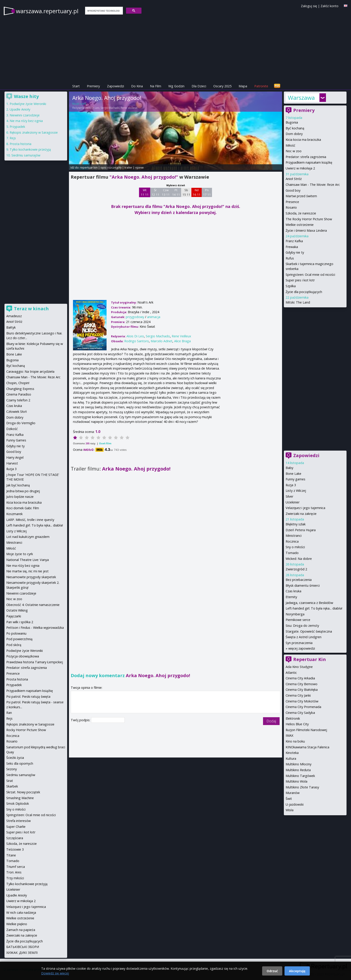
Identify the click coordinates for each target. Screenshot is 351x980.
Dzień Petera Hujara (301, 530)
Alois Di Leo (92, 108)
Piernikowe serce (298, 620)
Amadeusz (14, 316)
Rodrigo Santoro (137, 341)
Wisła (290, 810)
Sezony (12, 769)
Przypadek (17, 127)
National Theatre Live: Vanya (28, 560)
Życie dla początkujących (304, 292)
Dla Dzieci (199, 86)
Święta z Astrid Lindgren (304, 637)
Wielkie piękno (17, 924)
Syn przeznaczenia (299, 643)
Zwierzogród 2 (296, 569)
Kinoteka (292, 753)
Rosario (291, 207)
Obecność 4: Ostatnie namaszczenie (33, 605)
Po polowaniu (16, 633)
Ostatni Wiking (17, 610)
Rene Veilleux (129, 108)
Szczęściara (15, 838)
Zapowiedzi (116, 86)
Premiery (93, 86)
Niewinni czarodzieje (25, 115)
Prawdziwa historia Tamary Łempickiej (35, 662)
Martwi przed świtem (301, 196)
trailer (128, 167)
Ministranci (294, 536)
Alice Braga (182, 341)
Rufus (290, 258)
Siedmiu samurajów (26, 155)
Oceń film (105, 443)
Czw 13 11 (166, 192)
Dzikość (12, 429)
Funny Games (16, 440)
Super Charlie (16, 827)
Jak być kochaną (18, 485)
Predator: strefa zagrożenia (306, 157)
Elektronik (293, 718)
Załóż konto (330, 6)
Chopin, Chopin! (18, 383)
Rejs (13, 138)
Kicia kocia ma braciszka (303, 140)
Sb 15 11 (186, 192)
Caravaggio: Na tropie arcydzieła (30, 371)
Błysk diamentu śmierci (303, 585)
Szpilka (291, 286)
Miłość (290, 145)
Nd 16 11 (197, 192)
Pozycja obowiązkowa (23, 656)
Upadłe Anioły (20, 109)
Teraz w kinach (31, 309)
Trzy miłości (15, 878)
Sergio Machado (110, 108)
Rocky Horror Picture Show (26, 730)
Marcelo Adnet (162, 341)
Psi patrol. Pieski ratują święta (28, 696)
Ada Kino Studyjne (299, 667)
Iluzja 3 (291, 485)
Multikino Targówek (300, 776)
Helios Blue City (297, 724)
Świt (289, 799)
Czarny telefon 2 (18, 400)
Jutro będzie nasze (20, 497)
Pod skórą (14, 645)
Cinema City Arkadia (300, 678)
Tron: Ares (14, 872)
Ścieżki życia (15, 758)
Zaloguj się (309, 6)
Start (76, 86)
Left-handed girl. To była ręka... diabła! (314, 608)
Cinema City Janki (298, 695)
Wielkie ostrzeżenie (300, 225)
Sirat (10, 781)
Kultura (291, 759)
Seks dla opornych (20, 763)
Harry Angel (15, 457)
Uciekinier (293, 502)
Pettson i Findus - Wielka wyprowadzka (35, 628)
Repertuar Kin (310, 659)
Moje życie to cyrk (20, 554)
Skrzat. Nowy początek (23, 792)
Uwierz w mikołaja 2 (300, 168)
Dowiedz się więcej (55, 973)
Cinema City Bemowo (302, 684)
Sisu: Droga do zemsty (302, 626)
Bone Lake (293, 474)
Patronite (261, 86)
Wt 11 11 (145, 192)
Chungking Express (20, 389)
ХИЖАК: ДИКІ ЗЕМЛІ (22, 953)
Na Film (156, 86)
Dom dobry (294, 134)
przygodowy (135, 317)
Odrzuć (272, 971)
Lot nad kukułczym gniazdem (28, 537)
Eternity (291, 597)
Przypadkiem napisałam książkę (309, 162)
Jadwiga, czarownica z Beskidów (309, 603)
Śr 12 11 (155, 192)
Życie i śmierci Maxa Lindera (306, 230)
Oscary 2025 (222, 86)
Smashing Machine (20, 798)
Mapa (243, 86)
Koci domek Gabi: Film (23, 508)
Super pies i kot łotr (300, 280)
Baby (289, 468)
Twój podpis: (81, 720)
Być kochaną (295, 128)
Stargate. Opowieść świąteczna (309, 631)
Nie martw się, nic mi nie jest (27, 571)
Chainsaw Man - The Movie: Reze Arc (313, 185)
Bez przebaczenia (299, 580)
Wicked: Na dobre (299, 559)
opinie (139, 167)
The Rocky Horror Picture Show (309, 219)
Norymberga (295, 614)
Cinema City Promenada (303, 707)
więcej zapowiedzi (302, 648)
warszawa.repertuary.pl (47, 11)
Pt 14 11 (176, 192)
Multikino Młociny (299, 764)
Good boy (293, 190)
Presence (292, 202)
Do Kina (137, 86)
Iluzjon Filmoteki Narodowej (306, 730)
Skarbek (12, 786)
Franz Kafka (294, 241)
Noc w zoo (294, 151)
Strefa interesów (18, 821)
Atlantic (291, 673)
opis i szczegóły (111, 167)
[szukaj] (104, 11)
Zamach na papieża (21, 930)
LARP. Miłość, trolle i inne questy (30, 520)
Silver (289, 496)
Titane (11, 855)
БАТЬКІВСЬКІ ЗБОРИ (23, 947)
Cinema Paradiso (19, 394)
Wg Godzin (176, 86)
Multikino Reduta (298, 770)
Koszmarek (14, 514)
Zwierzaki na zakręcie (301, 514)
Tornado (292, 553)
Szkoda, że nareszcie (301, 213)
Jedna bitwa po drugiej (23, 491)
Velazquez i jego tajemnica (305, 508)
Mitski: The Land (298, 302)
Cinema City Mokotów (302, 701)
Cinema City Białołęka (302, 690)
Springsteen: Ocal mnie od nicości (310, 275)
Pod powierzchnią (19, 639)
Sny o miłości (295, 547)
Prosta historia (20, 144)
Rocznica (292, 541)
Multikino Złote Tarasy (302, 787)
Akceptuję (297, 971)
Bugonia (292, 122)
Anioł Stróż (294, 179)
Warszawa (301, 98)
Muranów (293, 793)
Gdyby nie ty (295, 252)
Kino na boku (295, 741)
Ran (9, 713)
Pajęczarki (14, 616)
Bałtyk (11, 327)
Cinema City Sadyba (300, 713)
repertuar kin (89, 167)
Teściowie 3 (15, 849)
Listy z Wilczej (296, 491)
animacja (154, 317)
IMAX (289, 735)
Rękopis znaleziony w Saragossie (34, 132)
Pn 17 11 (207, 192)
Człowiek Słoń (17, 412)
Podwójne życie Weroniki (28, 104)
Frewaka (292, 247)
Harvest (12, 463)
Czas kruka (293, 591)
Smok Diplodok (18, 803)
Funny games (295, 479)
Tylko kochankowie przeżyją (30, 149)
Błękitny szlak (296, 524)
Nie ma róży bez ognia (26, 121)
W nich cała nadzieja (21, 913)
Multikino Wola (296, 781)
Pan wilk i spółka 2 (20, 622)
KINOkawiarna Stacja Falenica (307, 747)
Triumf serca (16, 867)
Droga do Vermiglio (21, 423)
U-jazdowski (295, 804)
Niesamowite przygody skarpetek (31, 577)
